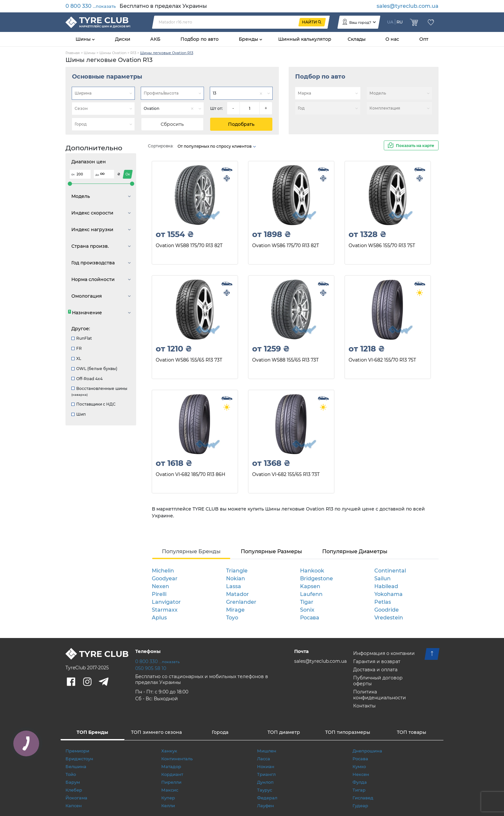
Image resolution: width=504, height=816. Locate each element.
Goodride (387, 610)
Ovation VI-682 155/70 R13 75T (382, 360)
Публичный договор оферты (378, 681)
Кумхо (359, 766)
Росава (310, 618)
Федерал (267, 798)
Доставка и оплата (375, 670)
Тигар (359, 790)
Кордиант (172, 774)
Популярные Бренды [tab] (191, 551)
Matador (238, 594)
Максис (170, 790)
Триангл (266, 774)
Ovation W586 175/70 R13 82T (286, 246)
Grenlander (241, 602)
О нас (392, 39)
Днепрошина (367, 751)
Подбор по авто (200, 39)
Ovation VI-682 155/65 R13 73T (286, 475)
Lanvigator (166, 602)
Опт (424, 39)
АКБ (155, 39)
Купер (168, 798)
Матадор (171, 766)
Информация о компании (384, 653)
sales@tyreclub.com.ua (408, 6)
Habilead (386, 586)
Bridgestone (317, 579)
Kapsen (310, 586)
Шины (84, 39)
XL (76, 358)
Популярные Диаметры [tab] (355, 551)
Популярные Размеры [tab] (271, 551)
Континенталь (177, 759)
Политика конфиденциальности (380, 695)
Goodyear (165, 579)
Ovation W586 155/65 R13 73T (189, 360)
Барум (73, 782)
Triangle (237, 571)
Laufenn (311, 594)
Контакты (364, 706)
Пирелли (171, 782)
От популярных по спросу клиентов (217, 146)
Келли (168, 806)
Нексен (361, 774)
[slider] (70, 184)
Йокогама (76, 798)
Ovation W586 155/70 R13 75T (382, 246)
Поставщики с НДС (94, 404)
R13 (133, 53)
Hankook (312, 571)
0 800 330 (91, 6)
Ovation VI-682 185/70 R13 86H (190, 475)
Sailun (382, 579)
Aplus (159, 618)
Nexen (160, 586)
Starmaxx (165, 610)
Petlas (383, 602)
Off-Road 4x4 (87, 379)
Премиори (77, 751)
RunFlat (82, 338)
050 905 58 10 (151, 668)
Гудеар (360, 806)
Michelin (163, 571)
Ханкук (169, 751)
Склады (357, 39)
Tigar (307, 602)
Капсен (74, 806)
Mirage (235, 610)
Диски (123, 39)
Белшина (76, 766)
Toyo (232, 618)
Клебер (74, 790)
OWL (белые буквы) (94, 369)
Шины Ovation (113, 53)
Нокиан (266, 766)
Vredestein (389, 618)
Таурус (265, 790)
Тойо (71, 774)
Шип (79, 414)
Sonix (307, 610)
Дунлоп (265, 782)
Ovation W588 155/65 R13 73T (285, 360)
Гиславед (363, 798)
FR (77, 348)
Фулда (360, 782)
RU (400, 22)
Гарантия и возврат (377, 661)
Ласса (264, 759)
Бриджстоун (79, 759)
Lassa (234, 586)
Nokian (236, 579)
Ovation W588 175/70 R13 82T (189, 246)
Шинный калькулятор (305, 39)
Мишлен (267, 751)
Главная (73, 53)
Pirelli (159, 594)
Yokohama (389, 594)
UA (390, 22)
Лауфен (266, 806)
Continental (390, 571)
